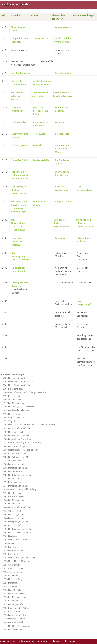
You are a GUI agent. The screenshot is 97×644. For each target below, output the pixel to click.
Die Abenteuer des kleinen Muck (63, 149)
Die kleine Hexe (63, 134)
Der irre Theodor (20, 260)
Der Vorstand (43, 641)
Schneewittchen (63, 27)
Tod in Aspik (40, 134)
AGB (72, 641)
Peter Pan (60, 122)
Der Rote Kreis (41, 38)
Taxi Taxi (16, 238)
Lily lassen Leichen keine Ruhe (41, 111)
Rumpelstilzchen (63, 201)
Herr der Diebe (63, 73)
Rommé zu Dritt (20, 178)
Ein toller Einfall (20, 160)
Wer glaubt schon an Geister (17, 96)
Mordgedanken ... (21, 73)
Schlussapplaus (19, 122)
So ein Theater (19, 193)
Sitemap (56, 641)
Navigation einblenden (16, 4)
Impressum (5, 641)
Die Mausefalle (41, 160)
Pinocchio (60, 238)
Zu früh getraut (20, 145)
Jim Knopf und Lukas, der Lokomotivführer (85, 223)
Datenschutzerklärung (24, 641)
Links (65, 641)
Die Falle (38, 145)
